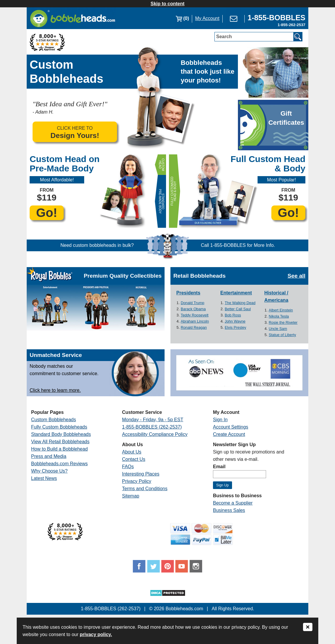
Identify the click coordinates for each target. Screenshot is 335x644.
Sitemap (131, 496)
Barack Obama (193, 309)
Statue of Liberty (282, 335)
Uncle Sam (278, 329)
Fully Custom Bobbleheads (59, 427)
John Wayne (235, 321)
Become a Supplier (233, 503)
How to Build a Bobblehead (59, 449)
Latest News (44, 478)
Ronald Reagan (194, 327)
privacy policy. (96, 634)
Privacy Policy (137, 481)
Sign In (220, 420)
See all (296, 276)
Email (219, 467)
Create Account (229, 434)
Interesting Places (141, 474)
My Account (207, 18)
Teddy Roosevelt (195, 315)
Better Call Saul (238, 309)
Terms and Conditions (145, 489)
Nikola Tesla (279, 316)
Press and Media (49, 456)
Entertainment (236, 293)
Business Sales (229, 510)
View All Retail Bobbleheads (60, 442)
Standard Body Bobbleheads (61, 434)
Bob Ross (233, 315)
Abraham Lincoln (195, 321)
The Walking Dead (240, 303)
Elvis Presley (235, 327)
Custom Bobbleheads (54, 420)
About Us (132, 452)
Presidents (188, 293)
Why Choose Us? (49, 471)
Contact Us (134, 459)
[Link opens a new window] (276, 18)
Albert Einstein (281, 310)
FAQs (128, 467)
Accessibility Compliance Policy (155, 434)
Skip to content (167, 4)
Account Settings (231, 427)
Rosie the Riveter (283, 322)
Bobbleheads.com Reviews (59, 464)
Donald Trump (192, 303)
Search (224, 37)
